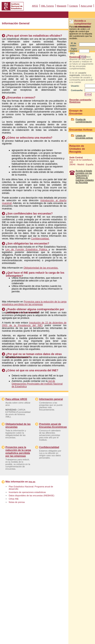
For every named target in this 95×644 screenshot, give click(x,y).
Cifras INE (14, 499)
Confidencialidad (49, 447)
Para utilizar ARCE (16, 399)
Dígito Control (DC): (74, 51)
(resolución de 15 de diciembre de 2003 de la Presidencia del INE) (34, 324)
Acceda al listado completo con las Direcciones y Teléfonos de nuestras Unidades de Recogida (85, 177)
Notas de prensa (17, 502)
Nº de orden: (73, 44)
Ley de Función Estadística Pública (27, 250)
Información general (51, 399)
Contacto (74, 6)
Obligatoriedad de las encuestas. (41, 268)
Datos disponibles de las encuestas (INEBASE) (31, 496)
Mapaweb (62, 6)
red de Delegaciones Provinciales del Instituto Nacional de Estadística (37, 384)
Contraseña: (77, 90)
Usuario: (75, 86)
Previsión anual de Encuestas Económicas (53, 425)
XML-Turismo (47, 6)
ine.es (32, 482)
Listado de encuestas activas (84, 137)
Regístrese (75, 57)
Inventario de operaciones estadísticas (27, 492)
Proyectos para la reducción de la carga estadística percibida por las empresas (34, 303)
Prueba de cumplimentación (84, 120)
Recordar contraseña (80, 100)
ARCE (35, 6)
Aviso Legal (86, 6)
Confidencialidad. (40, 239)
